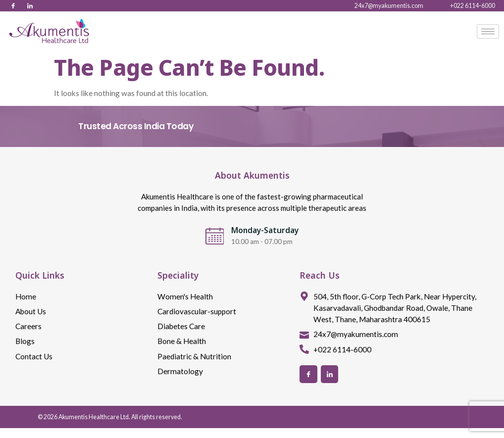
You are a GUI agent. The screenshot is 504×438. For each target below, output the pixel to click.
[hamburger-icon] (488, 31)
